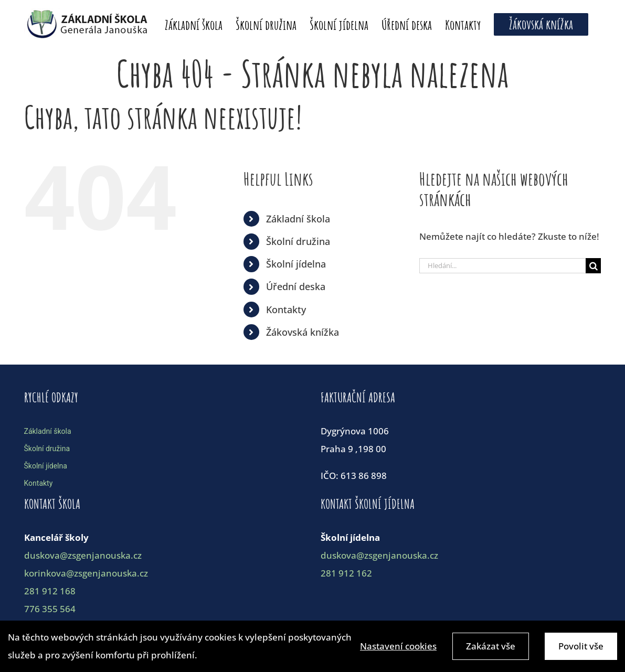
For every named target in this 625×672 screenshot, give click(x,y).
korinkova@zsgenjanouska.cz (86, 573)
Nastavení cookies (398, 648)
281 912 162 (346, 573)
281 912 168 (50, 591)
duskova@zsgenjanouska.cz (83, 555)
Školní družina (298, 241)
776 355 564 (50, 609)
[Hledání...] (503, 266)
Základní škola (298, 219)
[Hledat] (593, 266)
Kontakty (286, 310)
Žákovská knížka (303, 332)
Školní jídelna (296, 264)
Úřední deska (296, 286)
